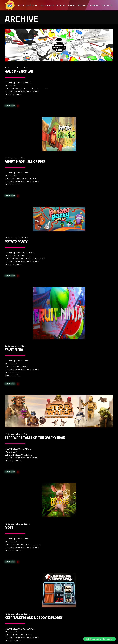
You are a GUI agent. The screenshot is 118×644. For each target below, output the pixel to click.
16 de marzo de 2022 (15, 158)
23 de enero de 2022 (14, 346)
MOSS (9, 527)
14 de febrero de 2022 (15, 238)
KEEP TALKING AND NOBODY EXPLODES (34, 617)
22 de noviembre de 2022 (17, 68)
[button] (100, 639)
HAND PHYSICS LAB (19, 71)
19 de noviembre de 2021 (17, 434)
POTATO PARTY (16, 241)
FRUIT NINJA (14, 349)
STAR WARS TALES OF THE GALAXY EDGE (35, 437)
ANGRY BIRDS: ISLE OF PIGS (25, 161)
